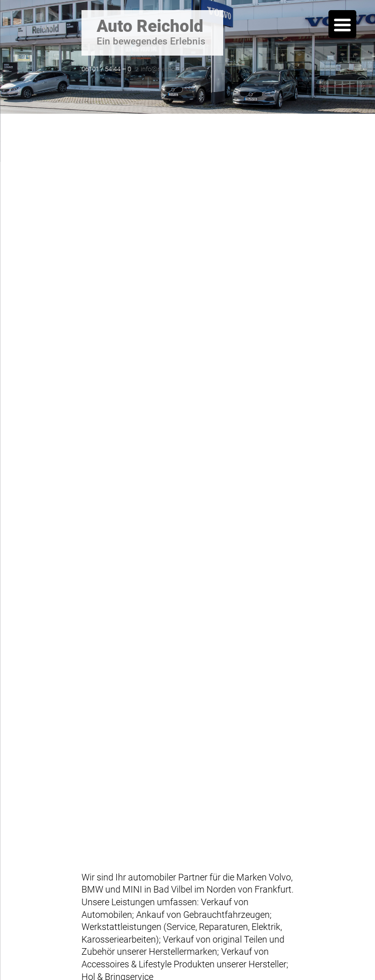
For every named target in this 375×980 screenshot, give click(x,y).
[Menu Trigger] (342, 24)
